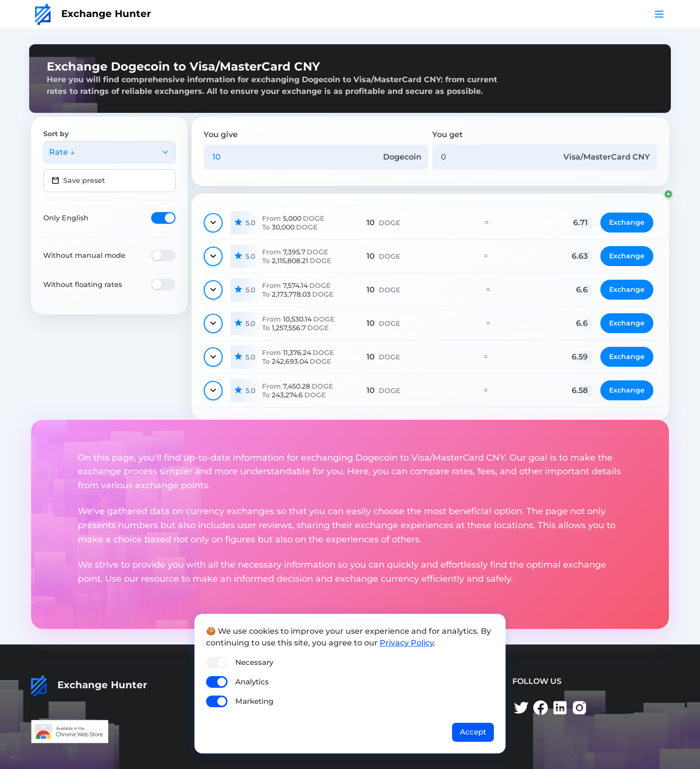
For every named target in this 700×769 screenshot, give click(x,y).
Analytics (252, 682)
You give (221, 134)
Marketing (254, 701)
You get (447, 134)
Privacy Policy (407, 643)
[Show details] (213, 223)
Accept (473, 732)
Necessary (254, 662)
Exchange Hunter (93, 14)
